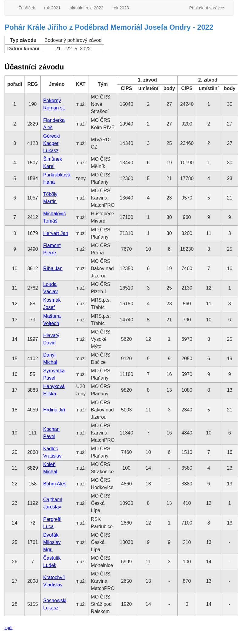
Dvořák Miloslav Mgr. (52, 542)
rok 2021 (52, 8)
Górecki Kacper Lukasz (51, 143)
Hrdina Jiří (54, 410)
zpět (8, 628)
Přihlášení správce (207, 8)
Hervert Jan (56, 233)
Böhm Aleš (55, 484)
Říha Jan (53, 268)
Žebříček (27, 8)
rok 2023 (121, 8)
